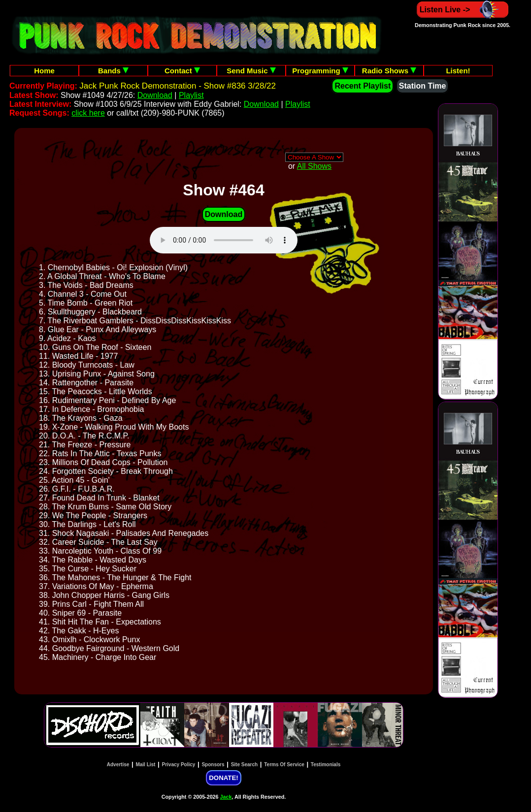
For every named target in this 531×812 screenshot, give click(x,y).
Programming (320, 71)
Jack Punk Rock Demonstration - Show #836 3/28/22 (178, 86)
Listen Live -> (463, 10)
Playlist (191, 95)
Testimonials (326, 765)
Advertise (118, 765)
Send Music (251, 71)
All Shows (314, 166)
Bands (113, 71)
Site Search (244, 765)
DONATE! (223, 778)
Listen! (458, 71)
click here (88, 113)
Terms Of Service (284, 765)
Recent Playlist (363, 86)
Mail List (145, 765)
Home (44, 71)
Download (155, 95)
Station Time (423, 86)
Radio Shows (389, 71)
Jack (226, 797)
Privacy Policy (179, 765)
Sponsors (213, 765)
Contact (182, 71)
